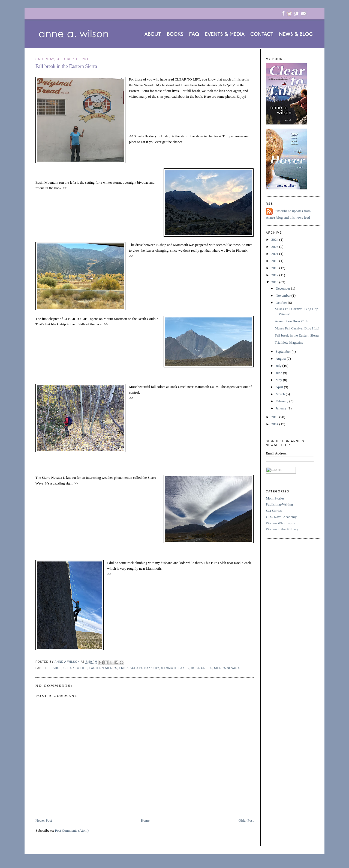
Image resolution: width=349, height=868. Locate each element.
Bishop (55, 668)
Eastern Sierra (103, 668)
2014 (275, 424)
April (280, 387)
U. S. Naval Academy (281, 517)
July (279, 366)
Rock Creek (201, 668)
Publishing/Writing (279, 504)
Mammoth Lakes (175, 668)
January (282, 408)
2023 (275, 247)
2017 (275, 275)
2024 (275, 240)
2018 (275, 268)
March (281, 394)
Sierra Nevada (227, 668)
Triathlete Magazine (289, 342)
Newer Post (44, 820)
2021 (275, 254)
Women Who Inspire (281, 523)
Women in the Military (282, 529)
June (279, 373)
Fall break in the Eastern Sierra (297, 335)
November (284, 295)
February (282, 401)
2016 (275, 282)
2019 (275, 261)
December (283, 288)
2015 (275, 417)
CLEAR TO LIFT (75, 668)
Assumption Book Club (291, 321)
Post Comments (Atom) (72, 830)
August (281, 359)
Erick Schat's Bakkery (139, 668)
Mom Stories (275, 498)
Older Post (246, 820)
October (282, 303)
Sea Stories (274, 511)
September (284, 351)
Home (145, 820)
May (279, 380)
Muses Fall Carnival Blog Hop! (297, 328)
